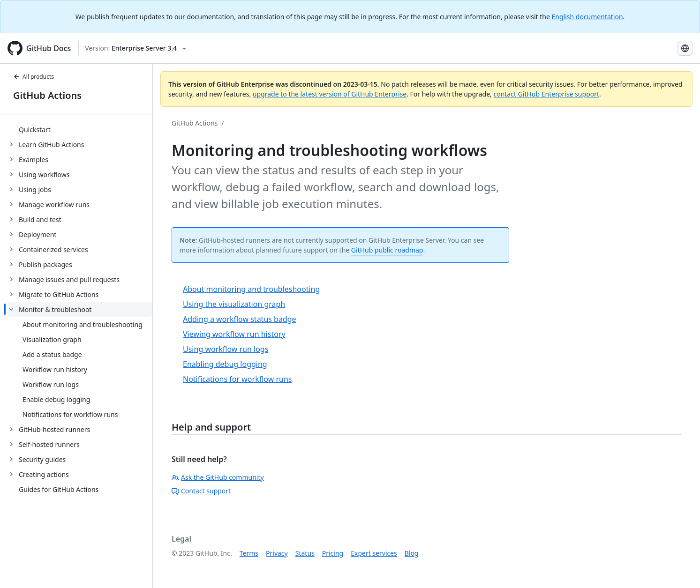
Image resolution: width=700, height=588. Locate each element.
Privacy (277, 553)
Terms (249, 553)
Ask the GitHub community (218, 477)
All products (34, 77)
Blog (412, 553)
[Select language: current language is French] (685, 48)
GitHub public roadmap (387, 250)
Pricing (333, 553)
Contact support (201, 491)
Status (305, 553)
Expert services (374, 553)
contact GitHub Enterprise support (546, 94)
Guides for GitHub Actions (59, 489)
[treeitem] (80, 129)
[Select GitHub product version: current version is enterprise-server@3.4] (135, 48)
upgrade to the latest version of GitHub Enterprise (330, 94)
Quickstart (35, 130)
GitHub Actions (47, 95)
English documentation (587, 17)
